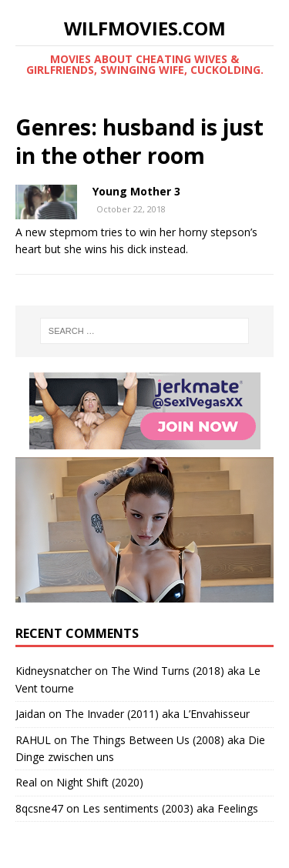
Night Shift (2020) (100, 782)
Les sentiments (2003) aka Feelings (170, 808)
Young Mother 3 (136, 191)
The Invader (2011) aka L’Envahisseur (157, 714)
